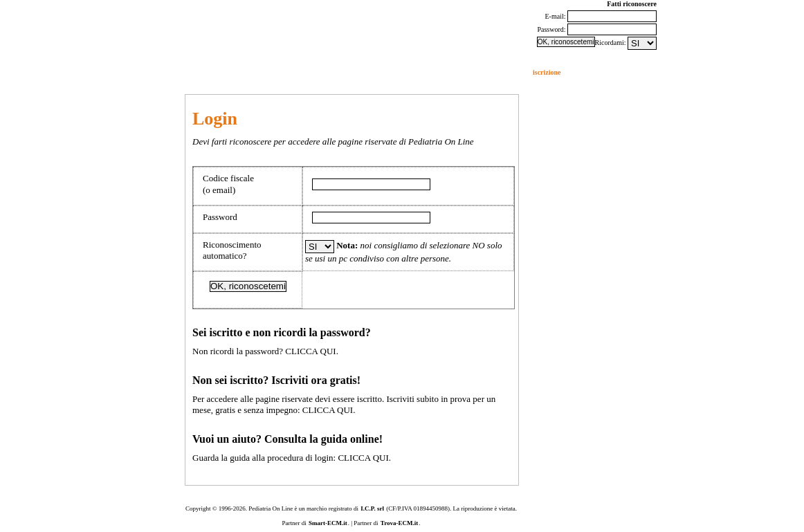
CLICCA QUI (310, 351)
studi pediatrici (305, 72)
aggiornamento (221, 72)
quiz (263, 72)
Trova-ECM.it (399, 523)
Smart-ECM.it (328, 523)
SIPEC (350, 72)
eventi (179, 72)
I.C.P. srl (372, 508)
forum (63, 72)
